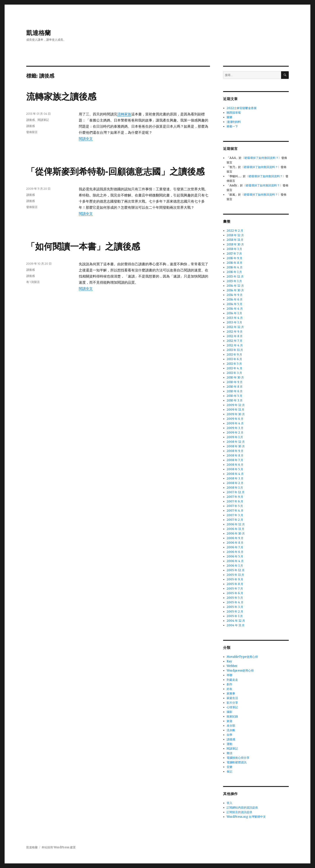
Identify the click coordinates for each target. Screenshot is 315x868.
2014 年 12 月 (235, 286)
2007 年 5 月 (235, 506)
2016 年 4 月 (235, 267)
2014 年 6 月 (235, 299)
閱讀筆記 (43, 120)
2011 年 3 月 (234, 373)
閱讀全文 (86, 139)
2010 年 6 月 (235, 391)
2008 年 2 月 (235, 483)
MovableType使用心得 (242, 657)
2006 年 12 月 (236, 524)
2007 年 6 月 (235, 501)
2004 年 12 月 (236, 621)
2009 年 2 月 (235, 433)
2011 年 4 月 (234, 368)
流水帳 (231, 730)
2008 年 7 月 (235, 460)
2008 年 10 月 (236, 446)
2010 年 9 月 (235, 382)
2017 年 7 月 (234, 254)
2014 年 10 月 (235, 290)
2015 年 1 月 (234, 281)
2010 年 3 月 (235, 400)
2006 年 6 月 (235, 552)
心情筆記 (232, 707)
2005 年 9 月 (235, 579)
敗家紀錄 (232, 716)
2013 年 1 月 (234, 322)
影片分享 (232, 703)
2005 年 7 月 (235, 589)
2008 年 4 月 (235, 474)
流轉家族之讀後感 (61, 96)
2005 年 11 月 (235, 575)
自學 (229, 735)
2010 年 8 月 (235, 387)
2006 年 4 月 (235, 561)
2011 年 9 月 (234, 355)
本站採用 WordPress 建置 (59, 847)
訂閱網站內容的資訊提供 (242, 808)
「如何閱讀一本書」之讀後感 (83, 246)
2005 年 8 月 (235, 584)
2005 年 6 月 (235, 593)
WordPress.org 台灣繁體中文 (246, 817)
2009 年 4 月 (235, 423)
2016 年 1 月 (234, 272)
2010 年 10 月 (235, 378)
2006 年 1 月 (235, 566)
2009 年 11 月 (235, 410)
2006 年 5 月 (235, 556)
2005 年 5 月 (235, 598)
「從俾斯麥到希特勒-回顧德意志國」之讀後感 (115, 171)
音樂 (229, 767)
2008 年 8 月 (235, 456)
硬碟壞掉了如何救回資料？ (261, 158)
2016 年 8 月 (234, 263)
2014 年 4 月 (235, 309)
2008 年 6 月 (235, 465)
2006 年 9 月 (235, 538)
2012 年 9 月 (235, 332)
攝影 (229, 712)
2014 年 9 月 (235, 295)
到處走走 (232, 680)
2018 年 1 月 (234, 249)
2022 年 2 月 (235, 231)
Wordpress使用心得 (240, 671)
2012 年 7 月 (234, 341)
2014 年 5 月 (234, 304)
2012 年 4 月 (235, 345)
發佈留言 (32, 132)
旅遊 (229, 721)
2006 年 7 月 (235, 547)
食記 (229, 772)
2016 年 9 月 (234, 258)
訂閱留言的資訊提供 (239, 812)
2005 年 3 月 (235, 607)
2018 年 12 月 (235, 235)
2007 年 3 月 (235, 515)
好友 (229, 689)
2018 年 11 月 (235, 240)
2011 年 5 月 (234, 364)
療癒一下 (232, 126)
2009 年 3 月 (235, 428)
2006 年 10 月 (236, 534)
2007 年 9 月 (235, 497)
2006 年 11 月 (235, 529)
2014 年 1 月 (234, 313)
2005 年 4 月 (235, 602)
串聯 (229, 675)
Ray (229, 661)
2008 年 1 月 (235, 488)
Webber (232, 666)
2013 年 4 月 (235, 318)
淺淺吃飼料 (234, 122)
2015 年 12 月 (235, 277)
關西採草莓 (234, 113)
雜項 (229, 753)
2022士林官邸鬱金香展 (242, 108)
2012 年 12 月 (235, 327)
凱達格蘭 (38, 33)
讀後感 (31, 120)
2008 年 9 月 (235, 451)
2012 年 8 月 (235, 336)
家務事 (231, 694)
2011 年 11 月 (235, 350)
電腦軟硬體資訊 (237, 762)
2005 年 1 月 (235, 616)
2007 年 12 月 (236, 492)
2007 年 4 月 (235, 511)
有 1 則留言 (33, 282)
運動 (229, 744)
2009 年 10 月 (236, 414)
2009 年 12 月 (236, 405)
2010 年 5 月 (234, 396)
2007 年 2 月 (235, 520)
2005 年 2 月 (235, 612)
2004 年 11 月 (236, 625)
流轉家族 (124, 114)
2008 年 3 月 (235, 478)
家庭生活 (232, 698)
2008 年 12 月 (236, 442)
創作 (229, 684)
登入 (229, 803)
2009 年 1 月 (235, 437)
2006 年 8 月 (235, 543)
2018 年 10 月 (235, 244)
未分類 (231, 726)
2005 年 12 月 (236, 570)
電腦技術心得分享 (238, 758)
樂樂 (229, 117)
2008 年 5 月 (235, 469)
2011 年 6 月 (234, 359)
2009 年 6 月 (235, 419)
